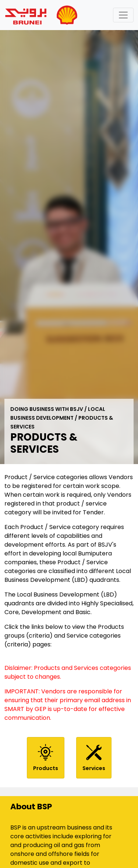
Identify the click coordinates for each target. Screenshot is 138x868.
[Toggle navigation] (123, 15)
